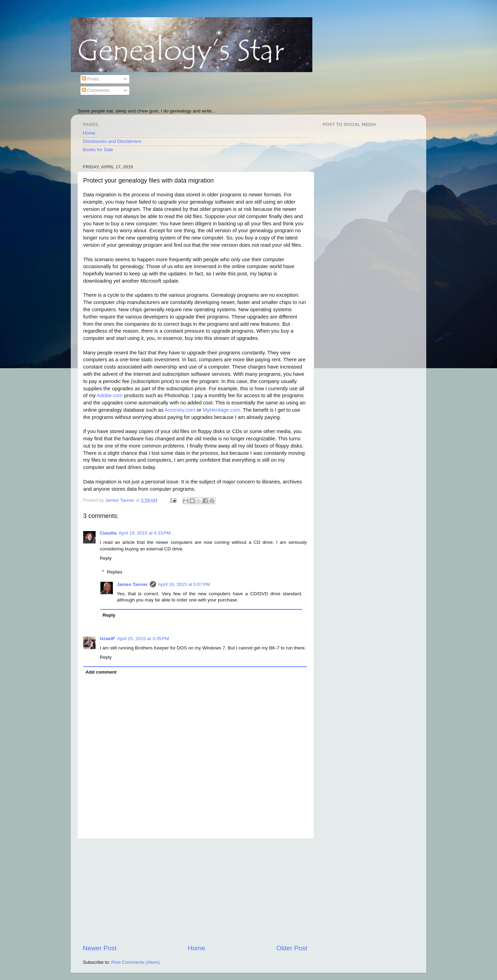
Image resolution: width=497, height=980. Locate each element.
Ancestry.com (180, 410)
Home (89, 133)
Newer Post (100, 948)
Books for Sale (98, 150)
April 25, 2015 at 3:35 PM (143, 639)
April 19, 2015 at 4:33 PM (145, 533)
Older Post (292, 948)
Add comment (101, 672)
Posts (90, 79)
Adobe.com (110, 395)
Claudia (108, 533)
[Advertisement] (195, 891)
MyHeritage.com (221, 410)
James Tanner (133, 584)
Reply (106, 558)
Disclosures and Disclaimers (112, 141)
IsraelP (107, 639)
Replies (115, 572)
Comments (96, 90)
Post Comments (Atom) (136, 962)
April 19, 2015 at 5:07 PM (184, 584)
